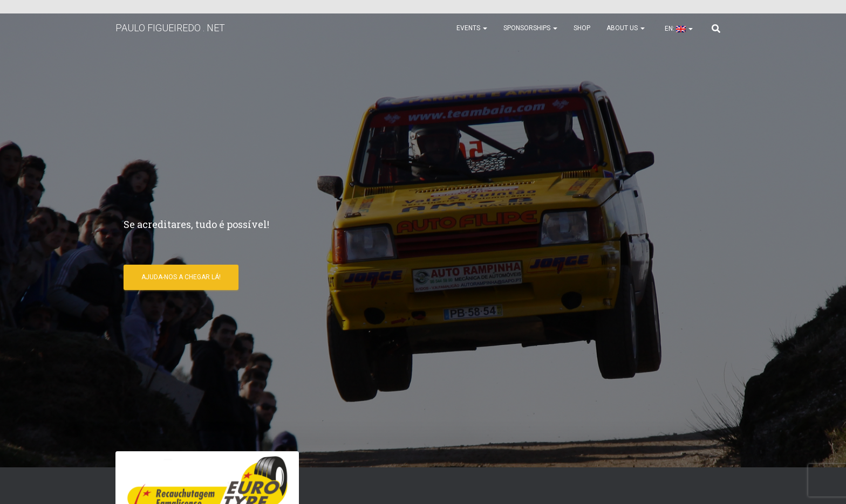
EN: (678, 29)
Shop (582, 28)
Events (472, 28)
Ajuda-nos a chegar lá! (181, 277)
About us (626, 28)
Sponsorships (530, 28)
